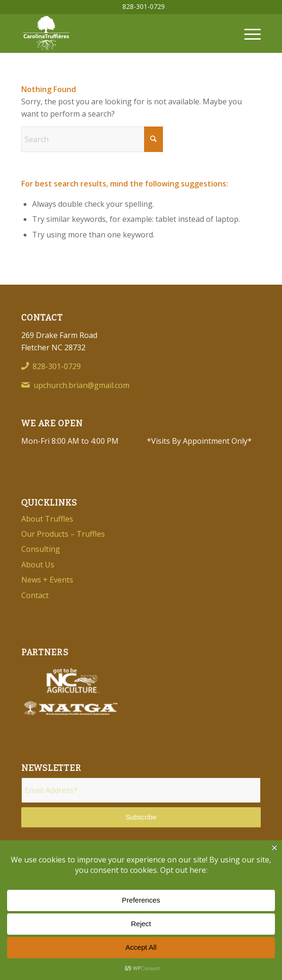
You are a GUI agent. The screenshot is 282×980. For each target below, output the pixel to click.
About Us (38, 565)
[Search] (92, 139)
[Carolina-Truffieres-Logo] (117, 34)
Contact (35, 595)
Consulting (41, 549)
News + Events (47, 580)
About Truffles (47, 519)
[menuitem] (144, 7)
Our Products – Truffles (63, 534)
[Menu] (248, 34)
